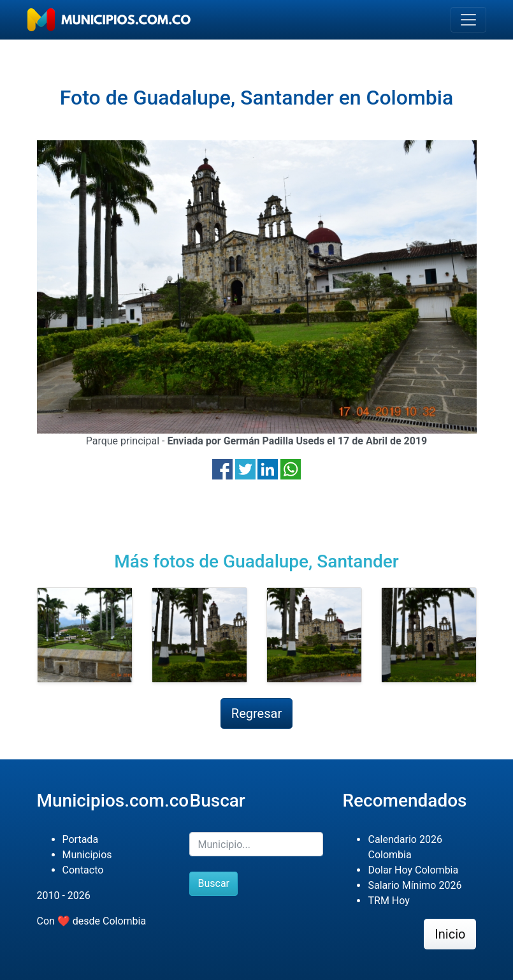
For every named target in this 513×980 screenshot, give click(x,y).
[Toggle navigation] (468, 20)
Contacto (83, 870)
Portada (81, 839)
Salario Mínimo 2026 (415, 885)
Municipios (87, 855)
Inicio (450, 934)
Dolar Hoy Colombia (413, 870)
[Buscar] (256, 844)
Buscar (213, 883)
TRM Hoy (388, 901)
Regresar (256, 713)
